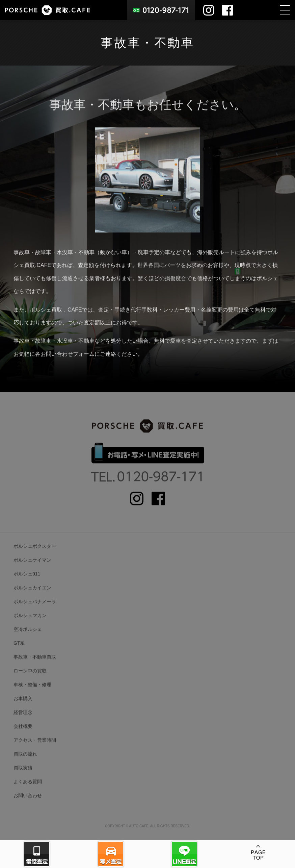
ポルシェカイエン (32, 597)
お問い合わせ (28, 804)
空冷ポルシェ (28, 638)
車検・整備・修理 (32, 694)
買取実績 (23, 777)
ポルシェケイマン (32, 569)
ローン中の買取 (30, 680)
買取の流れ (25, 763)
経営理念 (23, 721)
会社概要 (23, 735)
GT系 (19, 652)
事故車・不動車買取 (35, 666)
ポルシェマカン (30, 624)
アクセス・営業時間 (35, 749)
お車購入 (23, 708)
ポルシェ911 (27, 583)
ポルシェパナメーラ (35, 611)
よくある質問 (28, 791)
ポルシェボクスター (35, 555)
